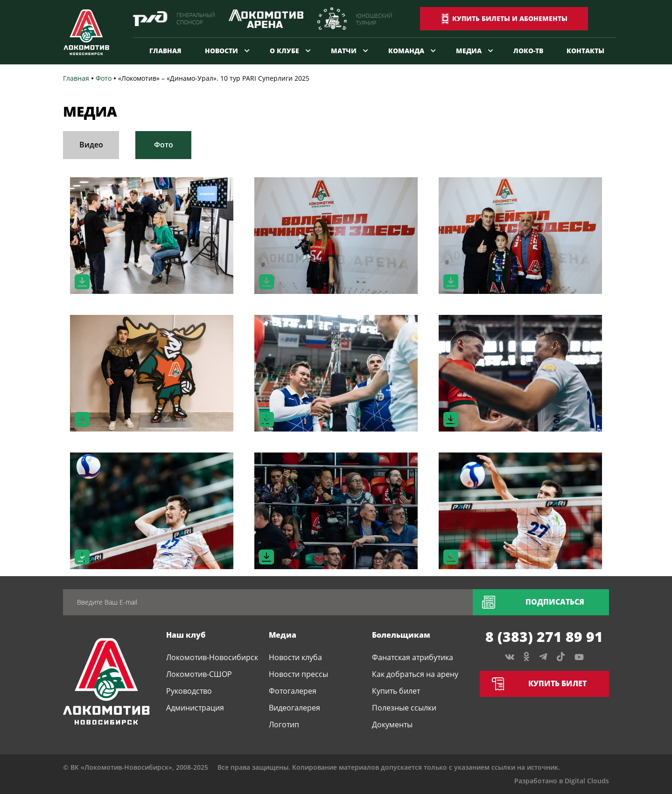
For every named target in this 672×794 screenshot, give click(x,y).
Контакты (585, 51)
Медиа (469, 51)
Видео (91, 145)
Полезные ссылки (404, 708)
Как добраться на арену (415, 674)
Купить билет (396, 691)
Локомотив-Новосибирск (212, 657)
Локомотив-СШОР (199, 674)
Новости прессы (298, 674)
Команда (406, 51)
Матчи (344, 51)
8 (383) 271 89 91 (544, 637)
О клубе (284, 51)
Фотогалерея (293, 691)
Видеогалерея (294, 708)
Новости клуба (295, 657)
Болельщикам (401, 635)
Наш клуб (186, 635)
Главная (165, 51)
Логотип (284, 724)
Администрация (195, 708)
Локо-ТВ (528, 51)
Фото (164, 145)
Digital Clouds (587, 781)
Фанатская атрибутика (413, 657)
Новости (221, 51)
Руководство (189, 691)
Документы (392, 724)
